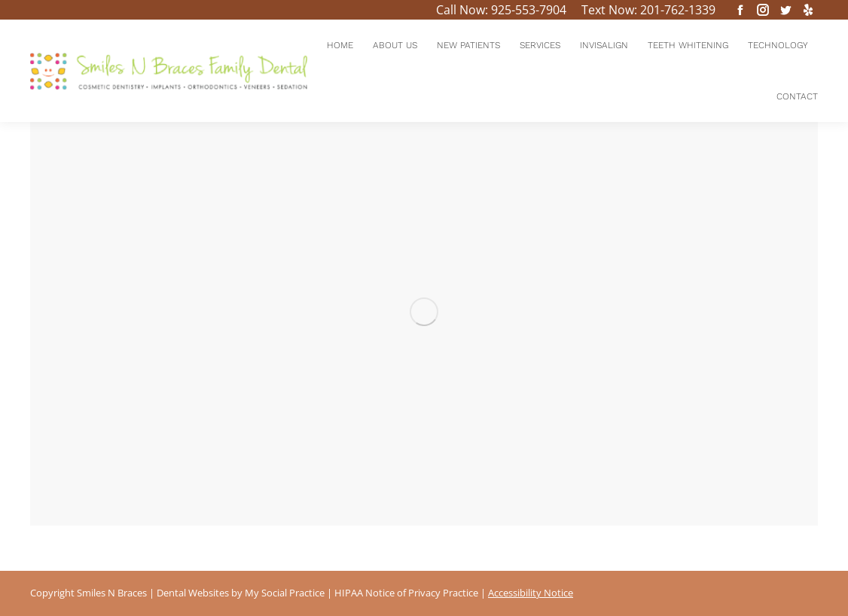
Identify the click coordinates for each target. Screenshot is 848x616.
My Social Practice (284, 593)
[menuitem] (340, 45)
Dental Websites (193, 593)
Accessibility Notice (531, 593)
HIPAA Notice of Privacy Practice (406, 593)
